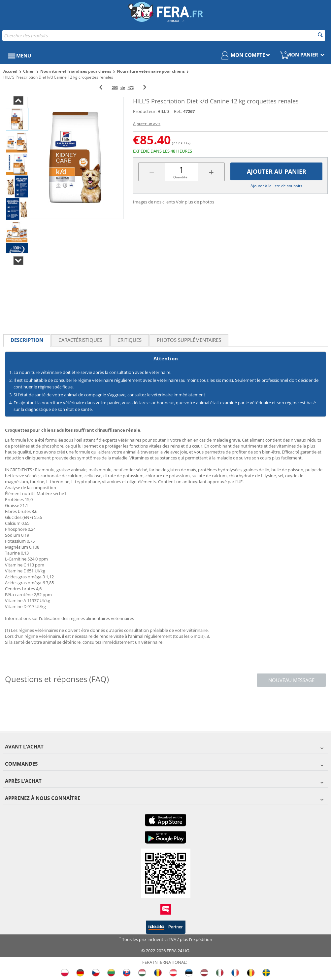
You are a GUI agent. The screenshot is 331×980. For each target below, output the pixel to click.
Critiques (130, 340)
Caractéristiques (80, 340)
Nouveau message (291, 680)
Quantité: (181, 177)
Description (27, 340)
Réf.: (178, 111)
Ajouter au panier (277, 171)
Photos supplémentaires (189, 340)
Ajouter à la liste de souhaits (276, 186)
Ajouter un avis (147, 124)
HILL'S (164, 111)
